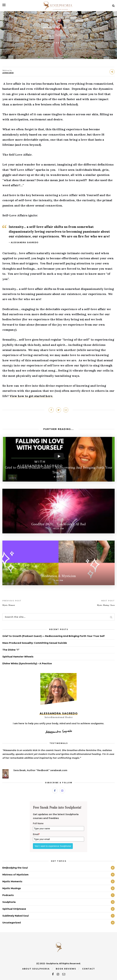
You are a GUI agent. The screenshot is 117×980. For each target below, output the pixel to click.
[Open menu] (4, 5)
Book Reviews (66, 969)
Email (36, 834)
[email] (64, 974)
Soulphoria (9, 902)
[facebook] (53, 974)
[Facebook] (55, 791)
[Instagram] (62, 791)
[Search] (113, 6)
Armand (8, 73)
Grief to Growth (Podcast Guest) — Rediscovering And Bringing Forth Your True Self (53, 636)
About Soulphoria (36, 969)
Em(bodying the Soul (15, 868)
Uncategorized (12, 923)
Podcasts (8, 895)
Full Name (38, 823)
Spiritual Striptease (14, 909)
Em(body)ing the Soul (59, 28)
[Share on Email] (66, 410)
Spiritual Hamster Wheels (18, 657)
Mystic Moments (12, 881)
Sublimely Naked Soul (15, 916)
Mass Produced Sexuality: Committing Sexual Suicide (35, 643)
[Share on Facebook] (51, 410)
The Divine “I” (11, 650)
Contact (89, 969)
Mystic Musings (12, 888)
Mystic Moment (9, 605)
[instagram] (58, 974)
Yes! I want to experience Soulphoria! (53, 846)
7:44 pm (59, 43)
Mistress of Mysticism (15, 875)
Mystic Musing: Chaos (106, 605)
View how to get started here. (31, 396)
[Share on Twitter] (59, 410)
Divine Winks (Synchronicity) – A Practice (27, 663)
